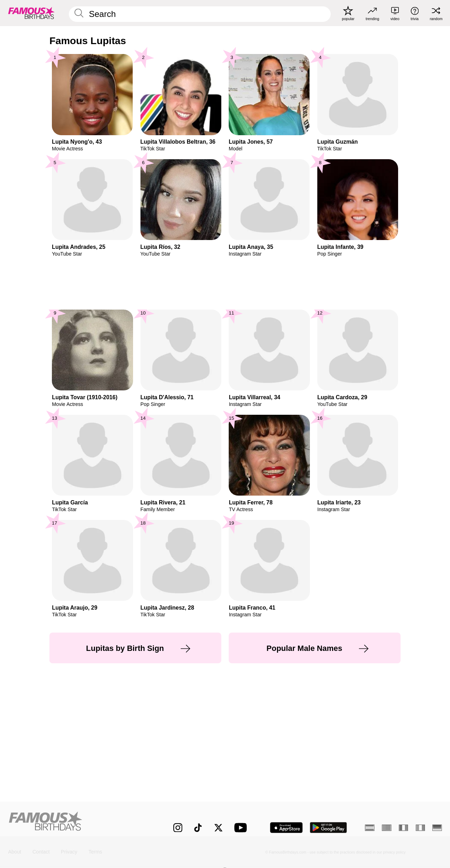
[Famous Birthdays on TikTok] (198, 828)
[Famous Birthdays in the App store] (286, 828)
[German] (437, 828)
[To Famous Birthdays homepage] (31, 13)
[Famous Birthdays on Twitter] (218, 828)
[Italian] (421, 828)
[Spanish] (370, 828)
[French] (404, 828)
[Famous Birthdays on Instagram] (178, 828)
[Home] (78, 823)
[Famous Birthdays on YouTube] (242, 828)
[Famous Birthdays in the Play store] (328, 828)
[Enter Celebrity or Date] (200, 14)
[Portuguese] (387, 828)
